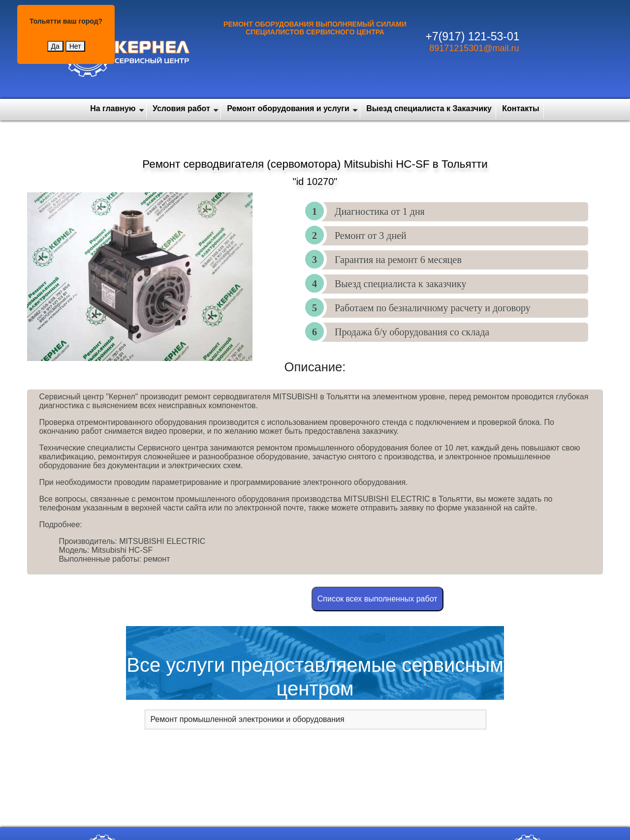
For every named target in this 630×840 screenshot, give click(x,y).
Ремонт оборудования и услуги (288, 108)
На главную (113, 108)
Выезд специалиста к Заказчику (429, 108)
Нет (75, 46)
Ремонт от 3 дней (371, 236)
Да (55, 46)
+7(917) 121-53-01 (472, 36)
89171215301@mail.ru (474, 48)
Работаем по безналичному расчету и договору (433, 308)
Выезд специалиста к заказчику (400, 284)
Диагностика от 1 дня (380, 211)
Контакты (520, 108)
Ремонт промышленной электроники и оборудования (247, 719)
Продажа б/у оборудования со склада (412, 332)
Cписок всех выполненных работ (378, 599)
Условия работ (181, 108)
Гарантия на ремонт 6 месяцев (398, 260)
